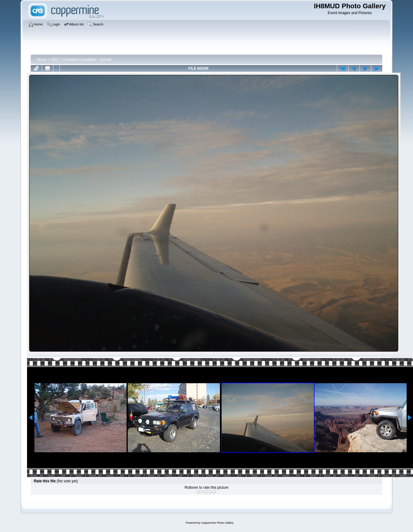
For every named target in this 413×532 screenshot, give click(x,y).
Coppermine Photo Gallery (217, 523)
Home (42, 60)
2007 (55, 60)
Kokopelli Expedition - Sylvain (87, 60)
